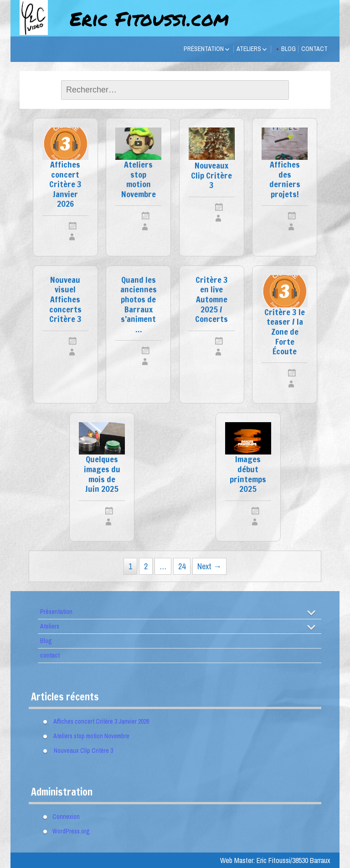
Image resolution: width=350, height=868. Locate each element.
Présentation (204, 49)
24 (182, 566)
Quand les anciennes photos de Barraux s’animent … (139, 305)
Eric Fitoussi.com (149, 18)
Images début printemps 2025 (248, 475)
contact (314, 49)
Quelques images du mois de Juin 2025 (102, 475)
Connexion (66, 817)
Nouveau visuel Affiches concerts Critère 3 (65, 300)
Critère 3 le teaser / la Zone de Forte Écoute (285, 332)
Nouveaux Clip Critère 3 (211, 176)
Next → (209, 566)
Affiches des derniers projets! (285, 180)
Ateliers (249, 49)
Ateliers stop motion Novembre (139, 180)
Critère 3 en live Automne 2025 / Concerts (211, 300)
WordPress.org (71, 831)
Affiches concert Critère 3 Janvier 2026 (65, 185)
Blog (288, 49)
